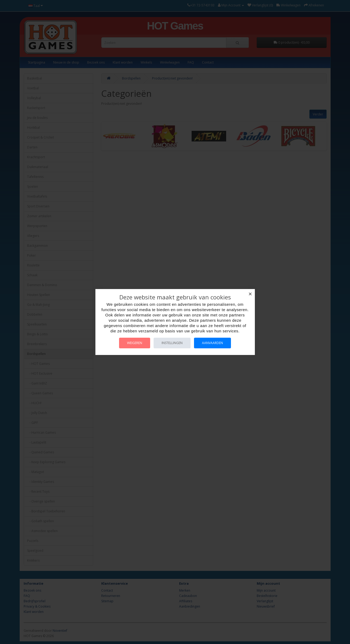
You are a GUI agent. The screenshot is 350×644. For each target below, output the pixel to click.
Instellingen (172, 343)
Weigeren (135, 343)
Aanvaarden (212, 343)
